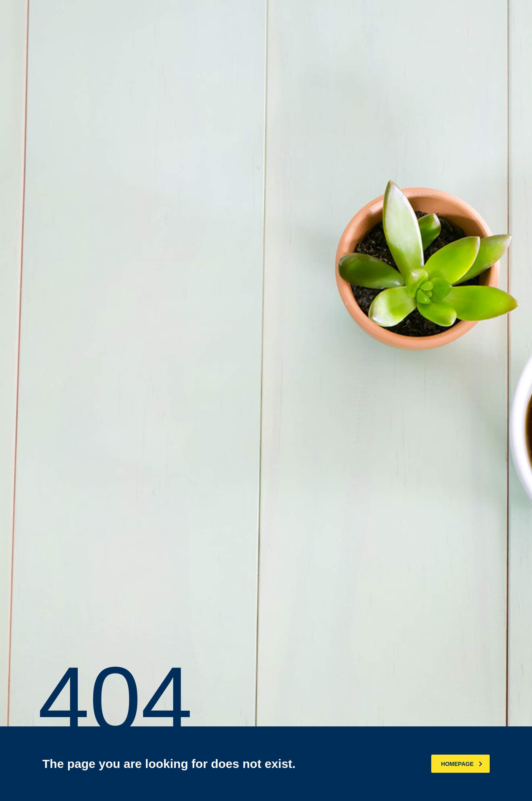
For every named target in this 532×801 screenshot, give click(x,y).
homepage (462, 764)
